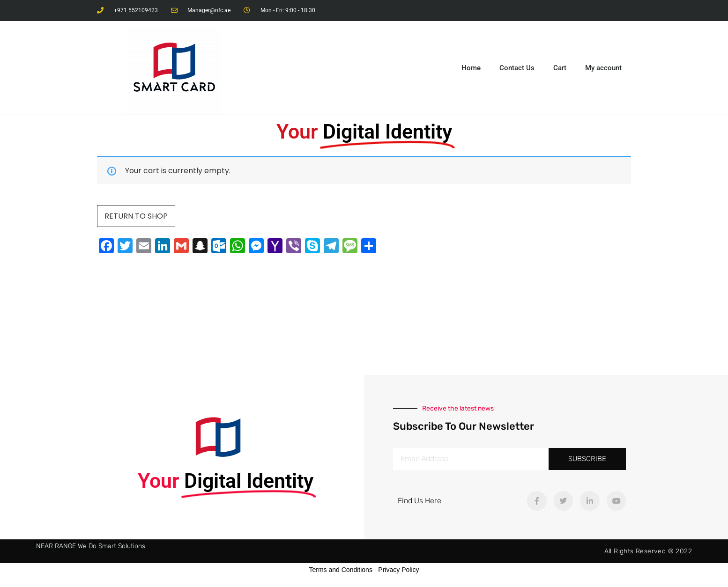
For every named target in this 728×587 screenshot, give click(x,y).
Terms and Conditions (341, 570)
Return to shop (136, 216)
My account (603, 68)
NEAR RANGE (56, 546)
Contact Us (517, 68)
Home (471, 68)
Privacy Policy (398, 570)
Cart (560, 68)
